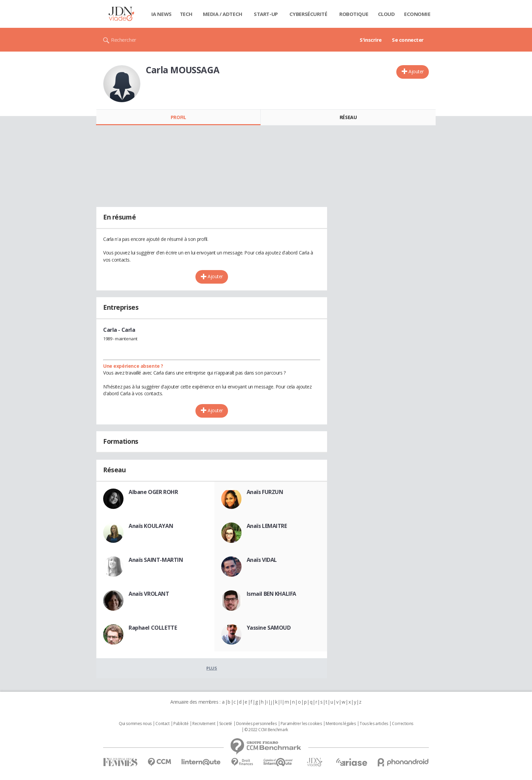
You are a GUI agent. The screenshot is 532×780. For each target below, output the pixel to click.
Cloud (386, 14)
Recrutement (204, 724)
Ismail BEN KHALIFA (271, 594)
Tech (186, 14)
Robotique (354, 14)
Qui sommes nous (135, 724)
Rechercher (124, 40)
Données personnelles (256, 724)
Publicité (181, 724)
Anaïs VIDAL (262, 560)
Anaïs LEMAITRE (267, 526)
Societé (226, 724)
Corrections (402, 724)
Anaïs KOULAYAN (151, 526)
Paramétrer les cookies (301, 724)
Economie (417, 14)
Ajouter (416, 71)
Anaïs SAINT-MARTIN (156, 560)
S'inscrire (371, 40)
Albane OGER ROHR (153, 492)
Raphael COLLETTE (153, 628)
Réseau (348, 117)
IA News (161, 14)
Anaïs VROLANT (149, 594)
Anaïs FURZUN (265, 492)
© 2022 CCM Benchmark (266, 730)
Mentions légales (341, 724)
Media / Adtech (223, 14)
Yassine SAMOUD (269, 628)
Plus (212, 668)
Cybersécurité (308, 14)
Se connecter (408, 40)
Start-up (266, 14)
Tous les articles (374, 724)
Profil (178, 117)
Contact (162, 724)
